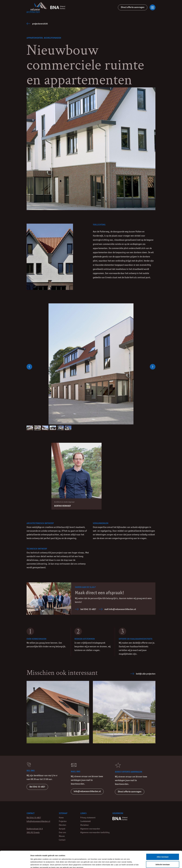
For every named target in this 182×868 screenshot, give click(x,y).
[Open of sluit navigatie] (153, 7)
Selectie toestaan (163, 847)
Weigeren (163, 855)
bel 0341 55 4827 (85, 610)
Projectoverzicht (37, 24)
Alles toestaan (163, 839)
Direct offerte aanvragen (133, 7)
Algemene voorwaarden (90, 829)
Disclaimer (85, 825)
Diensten (63, 825)
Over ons (62, 833)
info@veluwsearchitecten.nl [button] (87, 791)
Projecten (63, 821)
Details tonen (125, 863)
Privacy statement (88, 818)
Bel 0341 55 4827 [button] (37, 787)
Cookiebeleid (85, 821)
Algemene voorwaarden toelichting (95, 833)
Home (61, 818)
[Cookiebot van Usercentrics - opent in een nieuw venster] (15, 863)
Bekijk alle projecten (143, 675)
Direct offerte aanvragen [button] (130, 792)
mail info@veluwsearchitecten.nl (117, 610)
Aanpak (62, 829)
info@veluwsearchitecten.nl (38, 821)
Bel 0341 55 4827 (34, 818)
